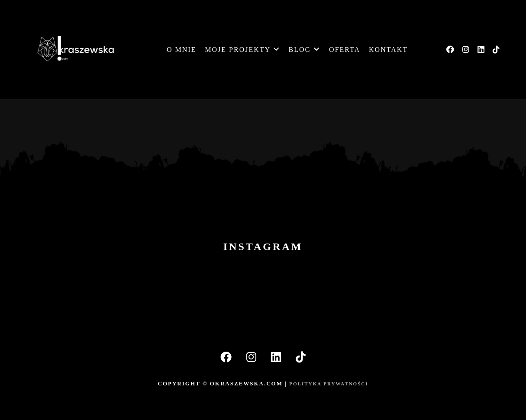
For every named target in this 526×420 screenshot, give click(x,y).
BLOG (305, 50)
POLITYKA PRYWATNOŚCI (329, 384)
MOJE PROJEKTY (242, 50)
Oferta (345, 50)
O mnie (181, 50)
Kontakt (388, 50)
